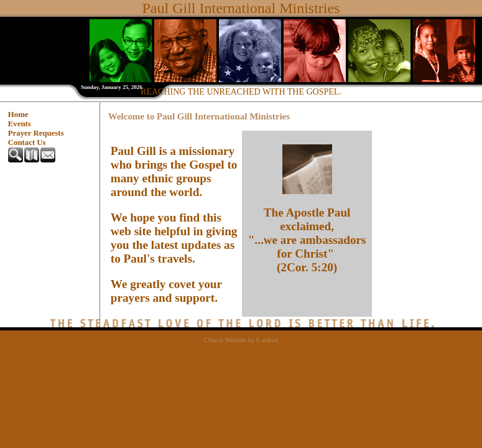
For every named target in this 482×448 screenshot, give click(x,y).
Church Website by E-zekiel (241, 340)
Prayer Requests (36, 133)
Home (18, 114)
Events (20, 124)
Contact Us (27, 142)
